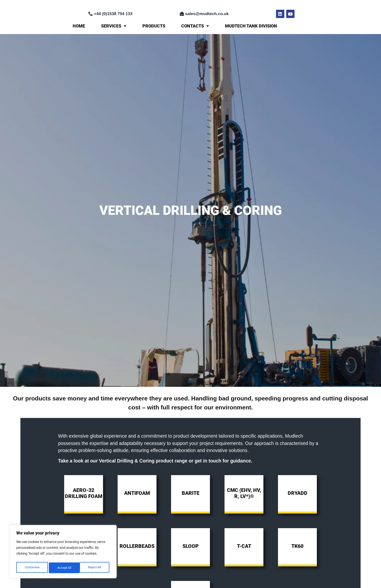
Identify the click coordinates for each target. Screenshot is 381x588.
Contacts (195, 26)
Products (154, 26)
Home (79, 26)
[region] (63, 553)
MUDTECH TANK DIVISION (251, 26)
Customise (32, 568)
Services (114, 26)
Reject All (64, 568)
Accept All (95, 568)
